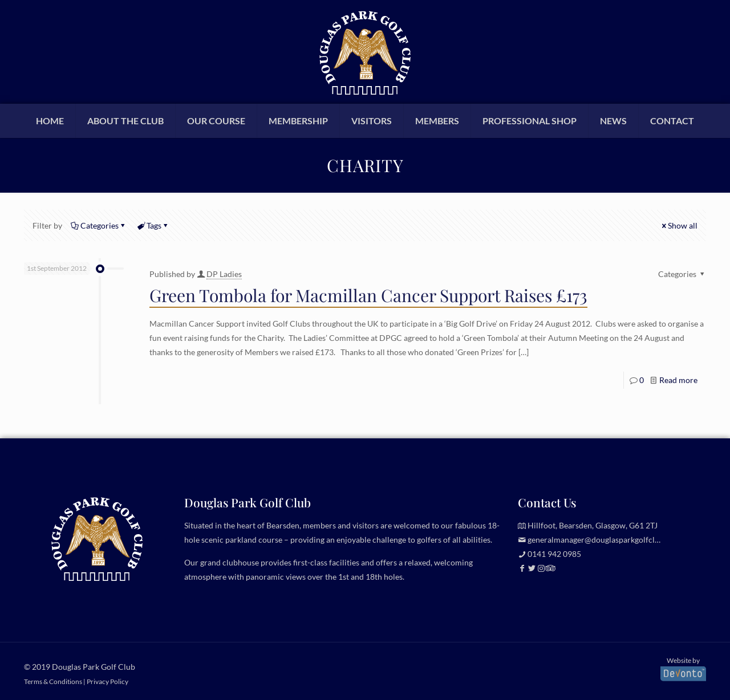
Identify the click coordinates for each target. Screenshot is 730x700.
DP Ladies (224, 274)
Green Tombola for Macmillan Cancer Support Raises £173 (368, 295)
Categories (99, 225)
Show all (679, 225)
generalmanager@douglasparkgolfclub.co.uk (606, 540)
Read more (678, 380)
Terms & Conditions (53, 681)
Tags (153, 225)
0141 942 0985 (554, 554)
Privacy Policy (108, 681)
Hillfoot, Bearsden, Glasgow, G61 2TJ (593, 525)
